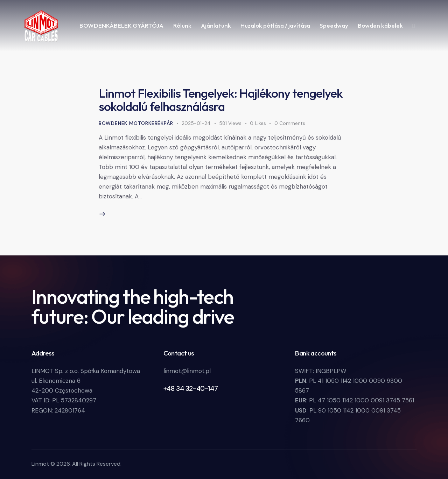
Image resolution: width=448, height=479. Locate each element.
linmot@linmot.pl (187, 371)
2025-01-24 (196, 123)
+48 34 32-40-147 (191, 389)
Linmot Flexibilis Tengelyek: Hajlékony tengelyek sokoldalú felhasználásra (221, 100)
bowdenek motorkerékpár (136, 123)
